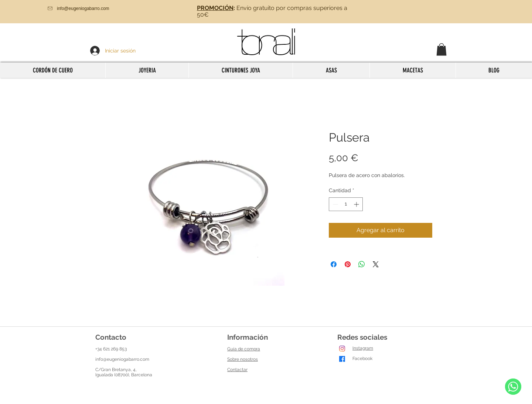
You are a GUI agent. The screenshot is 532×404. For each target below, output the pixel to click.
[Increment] (357, 204)
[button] (441, 49)
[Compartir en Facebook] (334, 264)
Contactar (237, 370)
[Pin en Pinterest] (348, 264)
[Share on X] (376, 264)
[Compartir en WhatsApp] (362, 264)
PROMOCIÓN (215, 8)
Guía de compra (244, 349)
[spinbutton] (346, 204)
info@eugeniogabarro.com (122, 359)
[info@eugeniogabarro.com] (89, 8)
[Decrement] (335, 204)
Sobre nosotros (243, 359)
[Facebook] (342, 359)
